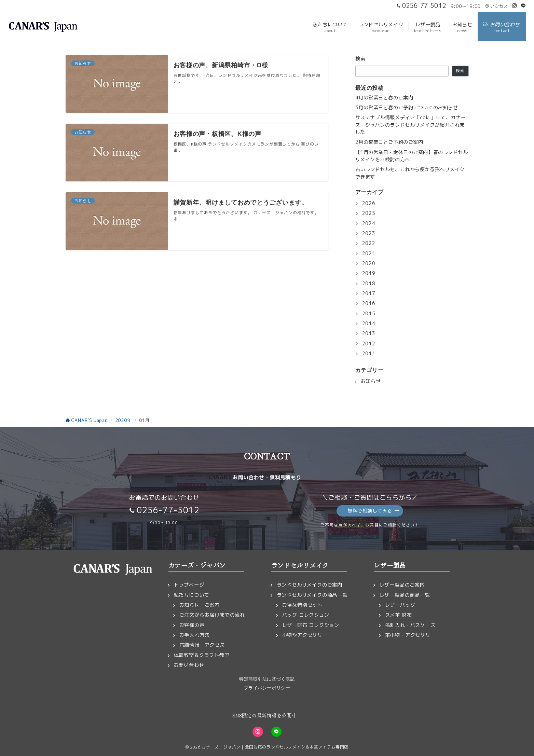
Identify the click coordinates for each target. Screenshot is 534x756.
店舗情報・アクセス (202, 645)
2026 (369, 203)
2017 (369, 293)
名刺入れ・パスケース (410, 625)
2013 (369, 333)
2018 (369, 284)
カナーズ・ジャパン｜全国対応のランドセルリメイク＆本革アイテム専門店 (275, 747)
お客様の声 (192, 625)
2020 (369, 263)
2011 (369, 354)
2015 (369, 314)
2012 (369, 344)
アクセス (497, 6)
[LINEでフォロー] (523, 6)
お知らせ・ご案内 (200, 605)
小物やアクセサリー (305, 635)
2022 (369, 243)
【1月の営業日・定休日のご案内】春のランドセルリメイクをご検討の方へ (412, 156)
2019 (369, 273)
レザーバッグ (400, 605)
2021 (369, 253)
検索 (361, 59)
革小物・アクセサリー (410, 635)
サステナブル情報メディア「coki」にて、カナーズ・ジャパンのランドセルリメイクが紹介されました (411, 125)
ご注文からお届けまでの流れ (212, 615)
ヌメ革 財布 (399, 615)
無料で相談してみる (374, 511)
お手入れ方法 (195, 635)
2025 (369, 213)
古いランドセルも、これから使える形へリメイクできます (410, 173)
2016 (369, 303)
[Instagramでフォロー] (515, 6)
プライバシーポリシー (267, 688)
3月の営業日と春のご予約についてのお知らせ (407, 108)
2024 (369, 223)
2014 (369, 324)
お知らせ (371, 381)
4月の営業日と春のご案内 (384, 98)
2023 (369, 233)
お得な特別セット (302, 605)
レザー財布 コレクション (311, 625)
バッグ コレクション (306, 615)
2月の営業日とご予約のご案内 (389, 142)
